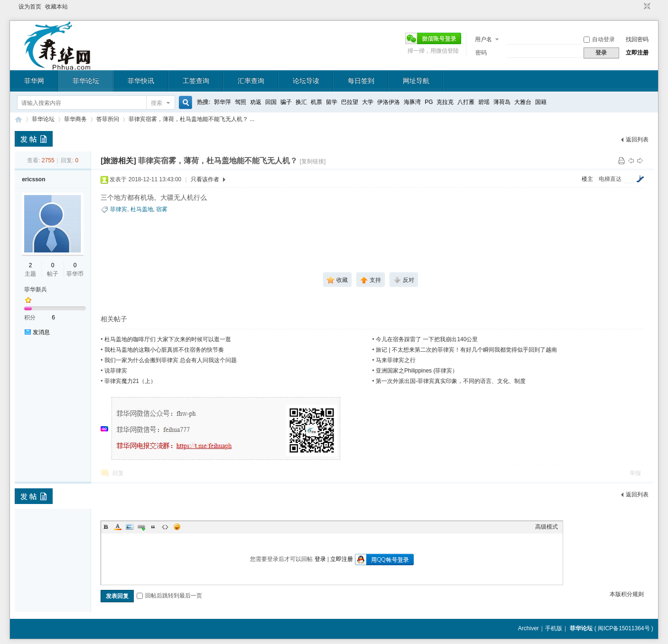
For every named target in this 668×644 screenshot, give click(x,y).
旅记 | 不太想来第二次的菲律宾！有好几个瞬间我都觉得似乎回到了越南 (466, 350)
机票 (316, 102)
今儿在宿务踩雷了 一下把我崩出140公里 (427, 339)
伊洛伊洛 (389, 102)
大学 (368, 102)
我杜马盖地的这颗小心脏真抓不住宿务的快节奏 (164, 350)
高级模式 (547, 527)
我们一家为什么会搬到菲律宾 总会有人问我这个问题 (171, 360)
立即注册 (637, 53)
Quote (153, 527)
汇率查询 (251, 81)
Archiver (529, 628)
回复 (118, 473)
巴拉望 (350, 102)
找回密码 (637, 39)
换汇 (301, 102)
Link (141, 527)
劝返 (256, 102)
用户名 (483, 39)
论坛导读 (306, 81)
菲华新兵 (36, 289)
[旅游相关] (118, 161)
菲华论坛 (86, 81)
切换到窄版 (646, 7)
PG (429, 102)
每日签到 (361, 81)
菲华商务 (75, 119)
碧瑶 (484, 102)
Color (118, 527)
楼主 (587, 179)
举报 (635, 473)
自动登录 (599, 39)
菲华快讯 (141, 81)
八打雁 (466, 102)
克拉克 (445, 102)
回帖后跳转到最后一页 (169, 596)
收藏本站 (56, 7)
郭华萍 (223, 102)
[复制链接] (313, 161)
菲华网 (34, 81)
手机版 (554, 628)
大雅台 (523, 102)
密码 (481, 53)
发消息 (41, 332)
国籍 (541, 102)
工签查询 (196, 81)
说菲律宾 (116, 371)
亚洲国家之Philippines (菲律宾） (417, 371)
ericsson (33, 179)
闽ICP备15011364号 (624, 628)
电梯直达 (610, 179)
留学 (332, 102)
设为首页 (30, 7)
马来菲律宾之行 (396, 360)
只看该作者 (205, 179)
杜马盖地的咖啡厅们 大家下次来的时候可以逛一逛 (168, 339)
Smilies (177, 527)
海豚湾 (412, 102)
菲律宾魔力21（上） (130, 381)
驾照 (241, 102)
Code (165, 527)
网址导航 (416, 81)
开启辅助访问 (638, 7)
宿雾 (162, 209)
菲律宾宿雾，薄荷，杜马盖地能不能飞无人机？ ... (191, 119)
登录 (320, 559)
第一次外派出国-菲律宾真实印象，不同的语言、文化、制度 (451, 381)
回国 (271, 102)
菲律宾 (119, 209)
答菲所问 (108, 119)
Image (130, 527)
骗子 (286, 102)
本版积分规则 (627, 594)
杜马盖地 (142, 209)
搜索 (157, 103)
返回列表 (637, 140)
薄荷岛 (502, 102)
